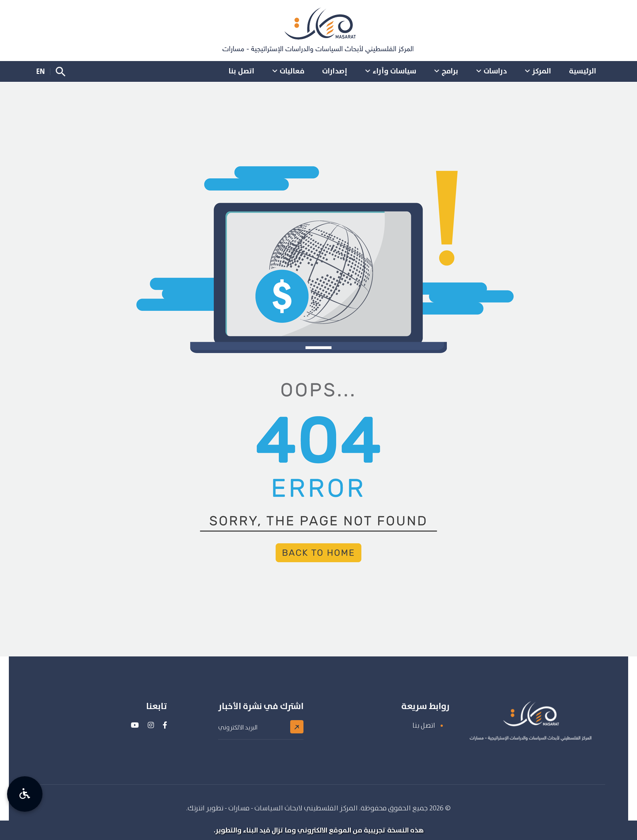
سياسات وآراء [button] (394, 71)
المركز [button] (542, 71)
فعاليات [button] (292, 71)
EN (40, 71)
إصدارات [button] (335, 71)
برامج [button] (450, 71)
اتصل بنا (424, 725)
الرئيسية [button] (583, 71)
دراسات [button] (495, 71)
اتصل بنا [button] (242, 71)
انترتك (196, 808)
